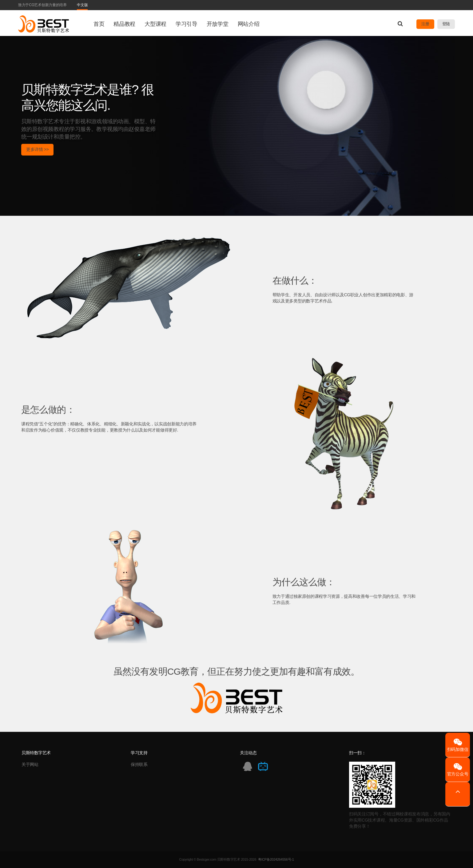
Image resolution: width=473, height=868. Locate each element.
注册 (425, 24)
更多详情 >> (37, 149)
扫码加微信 (458, 745)
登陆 (446, 24)
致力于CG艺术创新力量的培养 (42, 5)
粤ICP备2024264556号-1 (276, 859)
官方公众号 (458, 770)
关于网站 (30, 764)
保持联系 (139, 764)
